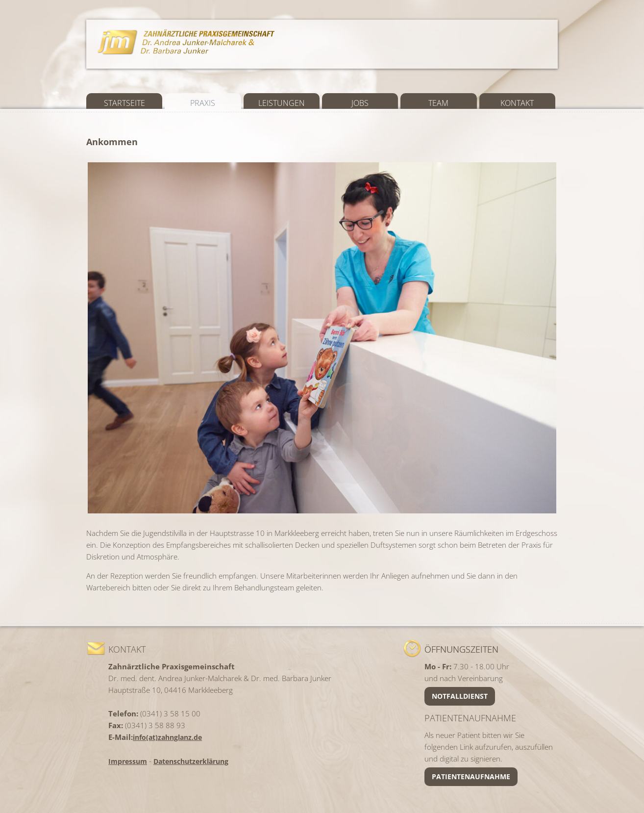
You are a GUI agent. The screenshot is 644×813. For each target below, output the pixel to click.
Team (438, 103)
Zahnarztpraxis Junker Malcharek (187, 41)
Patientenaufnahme (471, 776)
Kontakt (517, 103)
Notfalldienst (460, 696)
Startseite (124, 103)
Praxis (203, 103)
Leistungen (282, 103)
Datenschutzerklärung (191, 761)
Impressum (128, 761)
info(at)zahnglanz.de (167, 737)
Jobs (360, 103)
